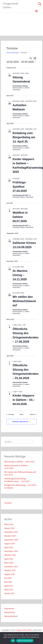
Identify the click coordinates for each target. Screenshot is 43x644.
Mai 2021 (8, 582)
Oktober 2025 (10, 536)
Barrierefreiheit (11, 616)
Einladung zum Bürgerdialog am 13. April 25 (24, 137)
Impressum (9, 609)
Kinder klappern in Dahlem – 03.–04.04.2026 (24, 400)
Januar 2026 (9, 528)
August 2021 (10, 574)
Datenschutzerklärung (25, 641)
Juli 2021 (8, 578)
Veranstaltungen (13, 53)
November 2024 (11, 551)
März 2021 (9, 590)
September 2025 (11, 540)
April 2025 (9, 547)
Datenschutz (10, 612)
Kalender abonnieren (20, 422)
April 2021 (9, 586)
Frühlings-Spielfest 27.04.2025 (20, 187)
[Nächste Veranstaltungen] (33, 415)
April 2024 (9, 559)
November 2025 (11, 532)
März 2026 (9, 524)
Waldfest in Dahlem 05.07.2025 (20, 217)
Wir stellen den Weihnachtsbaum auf (24, 301)
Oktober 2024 (10, 555)
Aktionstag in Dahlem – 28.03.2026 (19, 462)
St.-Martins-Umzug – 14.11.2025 (20, 275)
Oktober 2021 (10, 570)
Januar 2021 (9, 593)
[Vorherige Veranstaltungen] (10, 415)
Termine (8, 503)
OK (13, 641)
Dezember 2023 (11, 567)
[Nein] (40, 638)
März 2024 (9, 563)
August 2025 (10, 544)
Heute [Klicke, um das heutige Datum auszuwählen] (21, 414)
